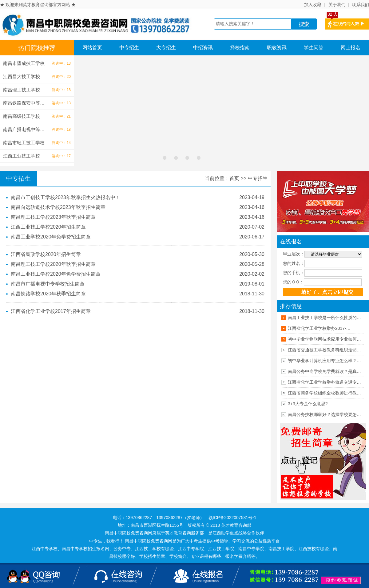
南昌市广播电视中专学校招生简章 (48, 284)
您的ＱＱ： (293, 282)
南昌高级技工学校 (22, 116)
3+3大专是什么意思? (308, 404)
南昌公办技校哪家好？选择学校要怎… (324, 414)
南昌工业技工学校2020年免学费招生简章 (56, 274)
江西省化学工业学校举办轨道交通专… (324, 382)
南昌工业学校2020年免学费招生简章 (51, 237)
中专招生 (129, 48)
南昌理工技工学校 (22, 90)
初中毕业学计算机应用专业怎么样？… (324, 361)
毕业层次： (294, 254)
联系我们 (360, 5)
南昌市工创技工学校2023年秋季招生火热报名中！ (65, 197)
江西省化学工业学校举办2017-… (319, 328)
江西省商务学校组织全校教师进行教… (324, 393)
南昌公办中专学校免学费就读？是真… (324, 371)
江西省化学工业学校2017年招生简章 (51, 311)
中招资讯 (203, 48)
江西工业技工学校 (22, 156)
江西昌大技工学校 (22, 76)
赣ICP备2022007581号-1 (232, 518)
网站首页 (92, 48)
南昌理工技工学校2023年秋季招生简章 (53, 217)
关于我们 (337, 5)
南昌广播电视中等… (24, 129)
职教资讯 (277, 48)
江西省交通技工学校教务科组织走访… (324, 350)
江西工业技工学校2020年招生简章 (48, 227)
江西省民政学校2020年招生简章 (46, 254)
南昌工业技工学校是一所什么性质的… (324, 318)
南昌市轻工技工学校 (24, 143)
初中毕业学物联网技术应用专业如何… (324, 339)
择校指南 (240, 48)
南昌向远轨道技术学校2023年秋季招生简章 (58, 207)
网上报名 (351, 48)
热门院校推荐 (37, 48)
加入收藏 (313, 5)
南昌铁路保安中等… (24, 103)
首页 (234, 178)
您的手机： (294, 273)
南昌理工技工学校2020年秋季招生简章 (53, 264)
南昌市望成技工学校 (24, 63)
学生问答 (314, 48)
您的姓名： (294, 263)
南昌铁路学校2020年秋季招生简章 (48, 294)
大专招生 (166, 48)
